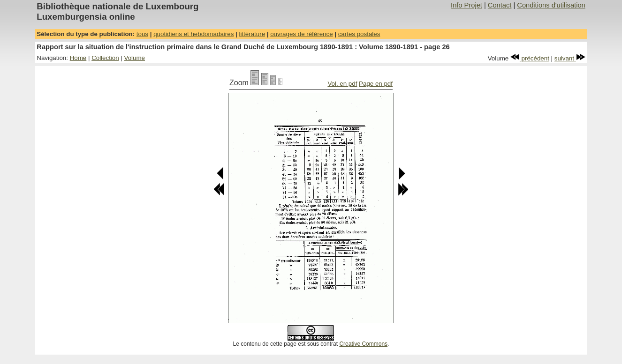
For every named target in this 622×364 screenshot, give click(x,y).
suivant (570, 58)
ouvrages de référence (301, 34)
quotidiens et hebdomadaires (193, 34)
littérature (252, 34)
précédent (530, 58)
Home (78, 58)
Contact (500, 5)
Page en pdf (376, 84)
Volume (135, 58)
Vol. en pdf (342, 84)
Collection (105, 58)
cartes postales (359, 34)
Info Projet (466, 5)
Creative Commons (363, 344)
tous (142, 34)
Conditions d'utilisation (551, 5)
